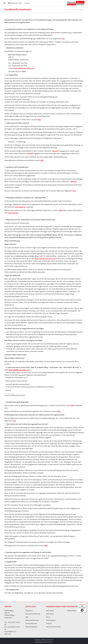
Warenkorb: (15, 3)
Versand (55, 151)
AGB (60, 210)
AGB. (39, 120)
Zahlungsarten (20, 207)
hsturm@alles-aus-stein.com (24, 68)
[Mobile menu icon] (5, 3)
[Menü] (85, 604)
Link (63, 39)
